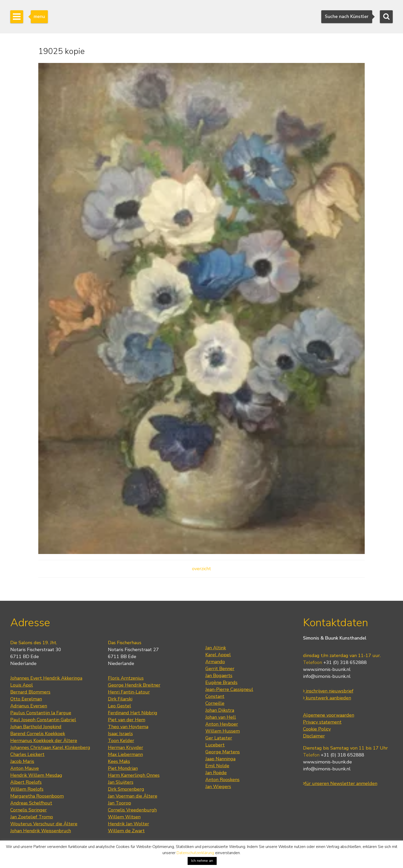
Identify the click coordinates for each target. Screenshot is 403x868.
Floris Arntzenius (126, 678)
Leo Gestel (120, 706)
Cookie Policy (317, 729)
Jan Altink (216, 648)
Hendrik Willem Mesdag (36, 775)
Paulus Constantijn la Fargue (41, 713)
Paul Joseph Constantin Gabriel (43, 720)
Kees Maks (119, 761)
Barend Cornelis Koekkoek (38, 734)
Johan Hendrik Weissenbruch (41, 831)
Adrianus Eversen (29, 706)
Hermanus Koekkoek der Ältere (44, 741)
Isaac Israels (120, 734)
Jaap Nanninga (220, 759)
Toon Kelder (121, 741)
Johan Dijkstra (220, 710)
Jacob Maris (22, 761)
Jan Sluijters (121, 782)
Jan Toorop (120, 803)
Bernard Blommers (30, 692)
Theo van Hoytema (128, 727)
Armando (215, 662)
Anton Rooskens (222, 780)
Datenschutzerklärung (195, 853)
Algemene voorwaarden (329, 715)
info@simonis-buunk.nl (327, 676)
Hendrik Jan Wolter (129, 824)
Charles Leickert (27, 754)
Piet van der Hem (127, 720)
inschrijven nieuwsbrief (328, 691)
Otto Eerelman (26, 699)
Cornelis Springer (29, 810)
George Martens (223, 752)
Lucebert (215, 745)
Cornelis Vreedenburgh (132, 810)
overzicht (201, 569)
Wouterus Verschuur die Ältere (44, 824)
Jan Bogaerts (219, 676)
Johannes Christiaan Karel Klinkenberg (50, 747)
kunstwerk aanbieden (327, 698)
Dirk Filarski (120, 699)
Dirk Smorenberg (126, 789)
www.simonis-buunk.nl (327, 669)
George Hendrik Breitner (134, 685)
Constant (215, 696)
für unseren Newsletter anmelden (340, 783)
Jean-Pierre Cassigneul (229, 689)
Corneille (215, 703)
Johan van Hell (221, 717)
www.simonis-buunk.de (327, 762)
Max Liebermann (125, 754)
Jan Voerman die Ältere (133, 796)
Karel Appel (218, 655)
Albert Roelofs (26, 782)
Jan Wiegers (218, 787)
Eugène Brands (221, 682)
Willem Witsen (124, 817)
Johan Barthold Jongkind (36, 727)
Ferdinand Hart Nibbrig (133, 713)
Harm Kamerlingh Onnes (134, 775)
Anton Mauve (25, 768)
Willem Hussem (223, 731)
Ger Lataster (219, 738)
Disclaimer (314, 736)
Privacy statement (322, 722)
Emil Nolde (217, 766)
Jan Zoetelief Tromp (32, 817)
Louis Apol (22, 685)
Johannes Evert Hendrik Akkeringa (46, 678)
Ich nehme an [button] (202, 861)
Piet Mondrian (123, 768)
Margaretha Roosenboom (37, 796)
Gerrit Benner (220, 669)
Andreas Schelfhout (31, 803)
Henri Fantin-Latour (129, 692)
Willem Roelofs (27, 789)
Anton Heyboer (222, 724)
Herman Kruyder (126, 747)
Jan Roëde (216, 773)
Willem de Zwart (126, 831)
